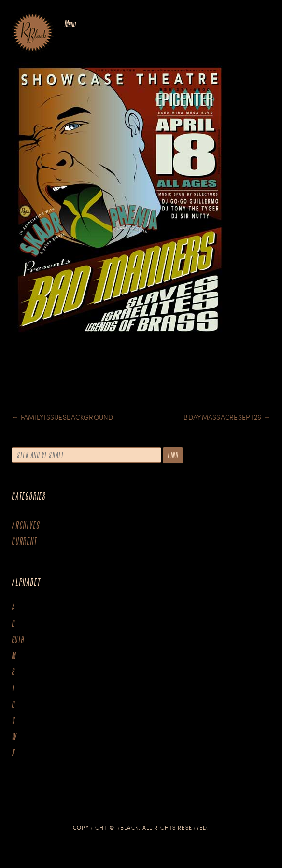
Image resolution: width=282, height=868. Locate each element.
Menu (70, 23)
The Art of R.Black (33, 33)
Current (24, 541)
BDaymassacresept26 (227, 417)
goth (18, 639)
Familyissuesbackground (63, 417)
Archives (26, 525)
